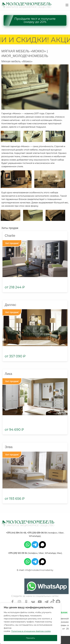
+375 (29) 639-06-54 (37, 533)
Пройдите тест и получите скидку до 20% (35, 20)
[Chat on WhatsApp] (46, 586)
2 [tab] (37, 416)
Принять (30, 638)
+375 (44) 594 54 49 (16, 533)
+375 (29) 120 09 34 (17, 553)
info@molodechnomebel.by (39, 570)
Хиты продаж (10, 228)
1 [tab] (33, 416)
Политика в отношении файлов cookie (31, 631)
